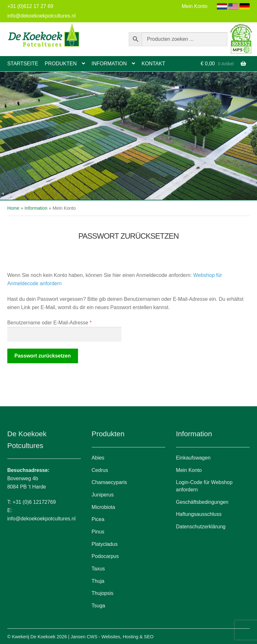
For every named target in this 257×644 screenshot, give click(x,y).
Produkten (61, 64)
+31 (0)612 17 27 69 (30, 6)
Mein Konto (194, 6)
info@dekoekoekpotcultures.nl (42, 16)
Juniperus (103, 495)
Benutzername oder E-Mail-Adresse (62, 322)
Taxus (98, 569)
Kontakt (153, 64)
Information (109, 64)
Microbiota (104, 507)
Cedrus (100, 470)
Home (13, 208)
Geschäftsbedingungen (202, 502)
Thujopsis (103, 593)
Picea (98, 519)
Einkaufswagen (193, 458)
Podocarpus (105, 556)
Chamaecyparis (109, 482)
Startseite (23, 64)
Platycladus (105, 544)
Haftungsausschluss (199, 514)
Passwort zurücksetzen (43, 356)
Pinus (98, 532)
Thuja (98, 581)
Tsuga (99, 606)
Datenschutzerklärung (201, 527)
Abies (98, 458)
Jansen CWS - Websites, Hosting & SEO (112, 637)
